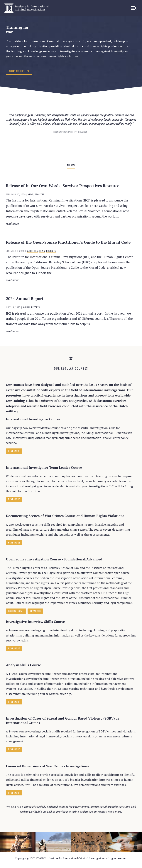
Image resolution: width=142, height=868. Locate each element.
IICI (27, 8)
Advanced (35, 611)
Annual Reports (31, 307)
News (31, 194)
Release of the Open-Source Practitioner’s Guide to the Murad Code (68, 242)
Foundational (16, 611)
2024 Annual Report (25, 299)
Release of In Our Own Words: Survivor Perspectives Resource (63, 186)
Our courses (19, 71)
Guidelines (32, 251)
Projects (40, 194)
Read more (53, 224)
